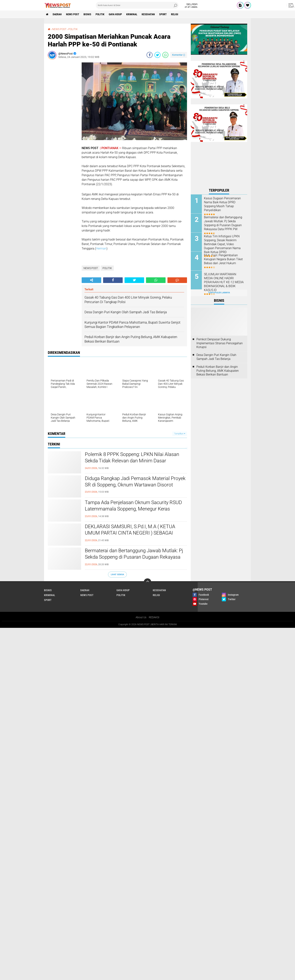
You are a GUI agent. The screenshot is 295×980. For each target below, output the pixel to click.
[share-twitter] (157, 55)
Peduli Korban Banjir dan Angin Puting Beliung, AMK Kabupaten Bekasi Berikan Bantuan (218, 371)
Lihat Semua (117, 575)
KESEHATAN (148, 14)
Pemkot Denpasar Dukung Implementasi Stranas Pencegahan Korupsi (220, 343)
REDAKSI (154, 617)
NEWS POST (73, 14)
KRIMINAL (132, 14)
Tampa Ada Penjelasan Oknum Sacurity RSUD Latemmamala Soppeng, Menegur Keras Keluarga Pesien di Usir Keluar (133, 509)
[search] (137, 5)
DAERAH (57, 14)
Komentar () (179, 55)
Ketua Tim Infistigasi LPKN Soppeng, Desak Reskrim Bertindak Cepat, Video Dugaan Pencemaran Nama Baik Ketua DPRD (222, 244)
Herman (101, 248)
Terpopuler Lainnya (219, 293)
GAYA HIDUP (115, 14)
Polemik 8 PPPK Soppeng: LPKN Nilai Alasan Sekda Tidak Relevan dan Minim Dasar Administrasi (132, 461)
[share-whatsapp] (165, 55)
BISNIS (87, 14)
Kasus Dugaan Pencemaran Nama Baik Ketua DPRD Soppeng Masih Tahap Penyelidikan (222, 204)
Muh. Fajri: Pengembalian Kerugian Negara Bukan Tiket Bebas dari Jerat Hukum (223, 259)
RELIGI (175, 14)
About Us (141, 617)
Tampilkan (180, 434)
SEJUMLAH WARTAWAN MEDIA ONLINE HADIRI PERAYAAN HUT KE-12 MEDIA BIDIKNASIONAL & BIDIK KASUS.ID (224, 282)
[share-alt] (91, 280)
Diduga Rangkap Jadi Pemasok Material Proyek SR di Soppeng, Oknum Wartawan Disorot (135, 482)
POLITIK (100, 14)
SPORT (163, 14)
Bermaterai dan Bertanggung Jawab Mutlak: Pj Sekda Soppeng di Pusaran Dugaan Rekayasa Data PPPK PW (134, 557)
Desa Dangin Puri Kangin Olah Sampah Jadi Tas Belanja (216, 357)
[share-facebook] (150, 55)
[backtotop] (147, 582)
